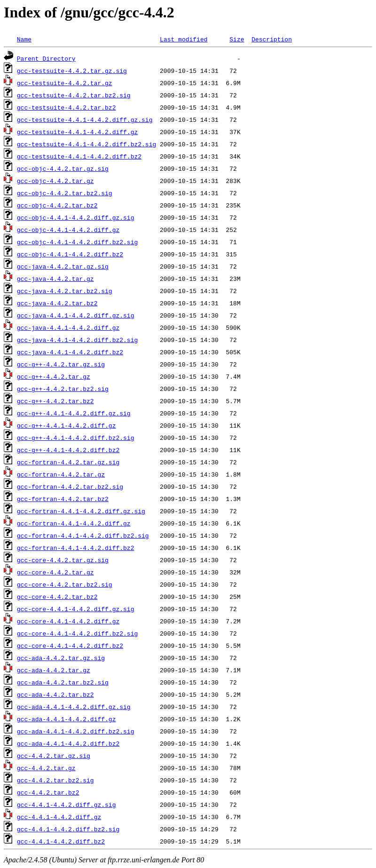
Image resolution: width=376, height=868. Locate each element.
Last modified (184, 39)
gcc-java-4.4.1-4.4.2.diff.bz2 (70, 352)
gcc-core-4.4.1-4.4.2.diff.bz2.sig (77, 633)
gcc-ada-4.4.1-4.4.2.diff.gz (67, 719)
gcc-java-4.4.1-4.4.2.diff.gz (68, 327)
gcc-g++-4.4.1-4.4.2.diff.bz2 (68, 450)
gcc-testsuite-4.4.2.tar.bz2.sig (74, 95)
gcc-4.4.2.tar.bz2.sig (55, 780)
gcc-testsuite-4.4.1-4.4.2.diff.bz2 (79, 156)
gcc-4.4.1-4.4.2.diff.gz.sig (67, 804)
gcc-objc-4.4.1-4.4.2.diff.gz (68, 230)
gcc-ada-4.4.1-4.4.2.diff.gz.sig (74, 707)
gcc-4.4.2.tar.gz (46, 768)
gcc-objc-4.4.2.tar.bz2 (57, 205)
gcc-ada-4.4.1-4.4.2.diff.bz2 (68, 743)
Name (24, 39)
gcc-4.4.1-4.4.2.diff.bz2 (61, 841)
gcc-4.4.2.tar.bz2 (48, 792)
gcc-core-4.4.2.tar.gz (55, 572)
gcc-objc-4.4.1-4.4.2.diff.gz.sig (76, 217)
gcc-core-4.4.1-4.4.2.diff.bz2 (70, 645)
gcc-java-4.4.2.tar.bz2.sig (65, 291)
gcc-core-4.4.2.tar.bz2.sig (65, 584)
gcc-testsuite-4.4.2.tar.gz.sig (72, 71)
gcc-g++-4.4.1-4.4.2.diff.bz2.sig (76, 438)
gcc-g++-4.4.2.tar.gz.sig (61, 364)
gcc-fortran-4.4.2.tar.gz (61, 474)
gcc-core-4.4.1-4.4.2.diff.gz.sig (76, 609)
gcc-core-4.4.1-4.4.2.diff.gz (68, 621)
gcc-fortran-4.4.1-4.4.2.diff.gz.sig (81, 511)
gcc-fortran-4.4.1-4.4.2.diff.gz (74, 523)
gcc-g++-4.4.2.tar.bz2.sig (63, 389)
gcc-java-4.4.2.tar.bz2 (57, 303)
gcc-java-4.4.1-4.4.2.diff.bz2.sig (77, 340)
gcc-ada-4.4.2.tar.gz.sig (61, 658)
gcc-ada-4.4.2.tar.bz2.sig (63, 682)
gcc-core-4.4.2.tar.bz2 (57, 597)
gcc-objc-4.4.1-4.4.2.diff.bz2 (70, 254)
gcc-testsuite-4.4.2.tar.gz (65, 83)
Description (272, 39)
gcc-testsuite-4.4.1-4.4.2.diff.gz (77, 132)
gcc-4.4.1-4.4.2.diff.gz (59, 817)
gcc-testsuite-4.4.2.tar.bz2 (67, 107)
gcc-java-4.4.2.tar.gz (55, 279)
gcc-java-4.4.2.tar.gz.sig (63, 266)
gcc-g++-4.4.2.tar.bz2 (55, 401)
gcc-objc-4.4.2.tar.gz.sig (63, 168)
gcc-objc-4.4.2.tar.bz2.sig (65, 193)
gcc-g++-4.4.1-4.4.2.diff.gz (67, 425)
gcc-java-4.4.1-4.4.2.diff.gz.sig (76, 315)
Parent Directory (46, 58)
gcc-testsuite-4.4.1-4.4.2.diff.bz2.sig (86, 144)
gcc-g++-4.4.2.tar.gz (54, 376)
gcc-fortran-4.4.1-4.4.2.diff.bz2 (76, 548)
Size (237, 39)
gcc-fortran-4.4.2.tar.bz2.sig (70, 486)
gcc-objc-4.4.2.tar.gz (55, 181)
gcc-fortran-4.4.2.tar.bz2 (63, 499)
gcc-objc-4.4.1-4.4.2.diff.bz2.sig (77, 242)
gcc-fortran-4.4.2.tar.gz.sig (68, 462)
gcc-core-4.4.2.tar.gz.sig (63, 560)
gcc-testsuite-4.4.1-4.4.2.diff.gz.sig (85, 119)
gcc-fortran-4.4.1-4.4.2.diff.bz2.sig (83, 535)
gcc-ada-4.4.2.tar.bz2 (55, 694)
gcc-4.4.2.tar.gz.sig (54, 756)
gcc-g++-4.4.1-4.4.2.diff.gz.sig (74, 413)
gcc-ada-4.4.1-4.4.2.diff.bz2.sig (76, 731)
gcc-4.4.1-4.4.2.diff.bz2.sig (68, 829)
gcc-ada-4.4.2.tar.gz (54, 670)
